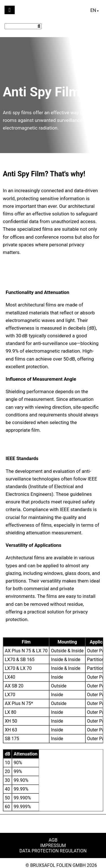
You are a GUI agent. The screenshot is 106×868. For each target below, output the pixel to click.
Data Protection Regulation (53, 851)
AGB (53, 840)
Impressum (53, 845)
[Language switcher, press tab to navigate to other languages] (94, 10)
